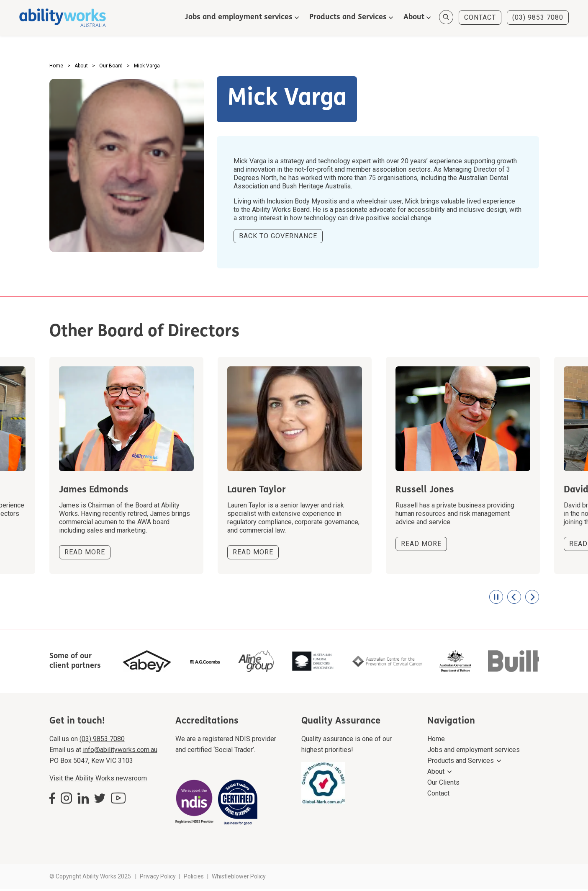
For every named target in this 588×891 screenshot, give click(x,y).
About (412, 18)
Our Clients (443, 784)
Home (436, 741)
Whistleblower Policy (239, 878)
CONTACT (478, 18)
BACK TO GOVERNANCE (278, 238)
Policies (194, 878)
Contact (438, 795)
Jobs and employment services (237, 18)
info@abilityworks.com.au (120, 752)
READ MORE (85, 555)
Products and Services (346, 18)
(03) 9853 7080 (536, 18)
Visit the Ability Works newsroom (98, 780)
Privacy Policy (158, 878)
